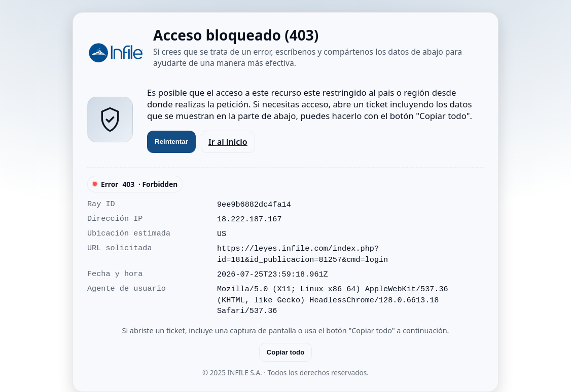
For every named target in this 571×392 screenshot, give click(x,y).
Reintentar (171, 142)
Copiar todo (286, 352)
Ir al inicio (228, 142)
